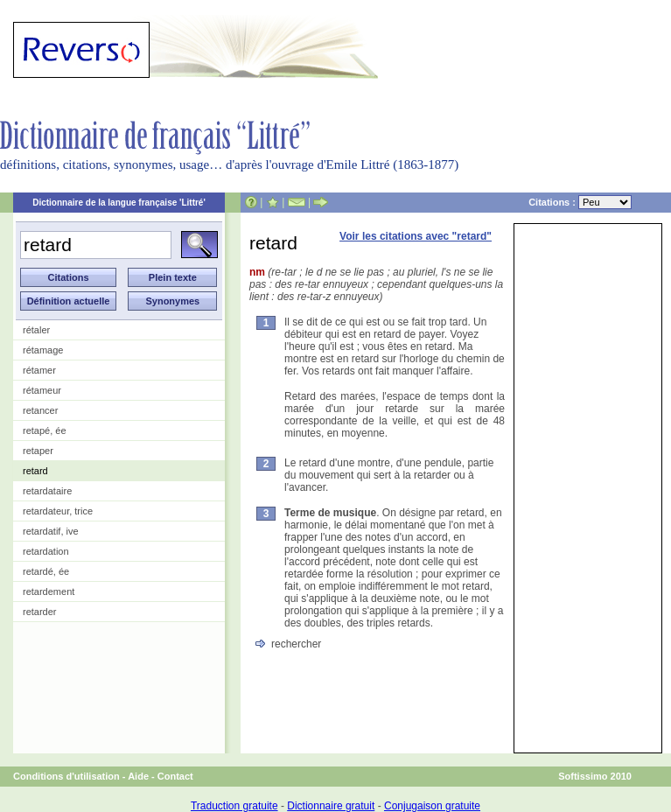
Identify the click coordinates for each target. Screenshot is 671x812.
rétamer (39, 370)
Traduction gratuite (234, 806)
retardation (46, 551)
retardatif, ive (51, 531)
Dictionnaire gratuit (331, 806)
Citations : (580, 202)
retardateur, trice (58, 511)
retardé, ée (46, 571)
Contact (175, 776)
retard (35, 471)
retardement (49, 591)
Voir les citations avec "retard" (416, 236)
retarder (40, 612)
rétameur (42, 390)
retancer (40, 410)
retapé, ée (45, 430)
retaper (38, 451)
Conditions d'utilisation (66, 776)
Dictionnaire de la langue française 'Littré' (119, 203)
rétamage (43, 350)
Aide (138, 776)
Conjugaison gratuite (432, 806)
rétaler (36, 330)
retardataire (47, 491)
